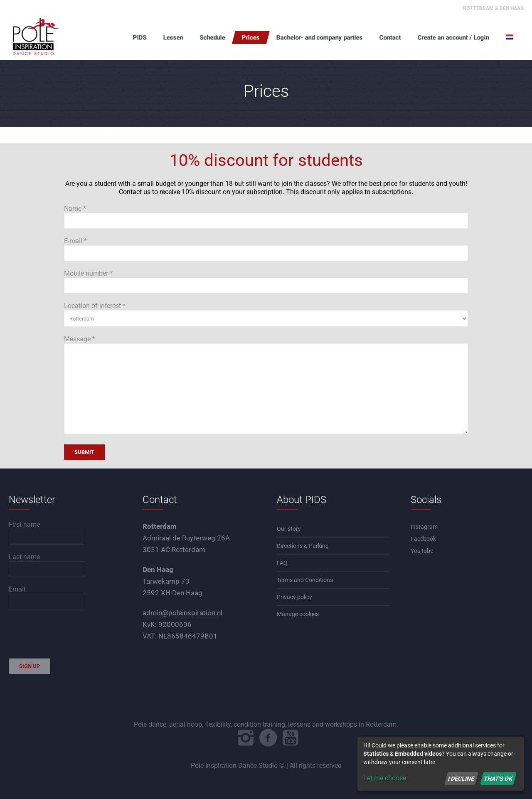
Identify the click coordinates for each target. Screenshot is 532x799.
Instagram (424, 527)
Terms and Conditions (305, 580)
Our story (289, 529)
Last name (24, 557)
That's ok (498, 778)
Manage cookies (298, 614)
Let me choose (385, 778)
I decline (461, 778)
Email (17, 589)
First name (24, 524)
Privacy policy (294, 597)
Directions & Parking (303, 546)
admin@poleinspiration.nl (182, 613)
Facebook (423, 539)
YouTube (422, 551)
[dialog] (441, 764)
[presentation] (72, 634)
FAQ (282, 563)
